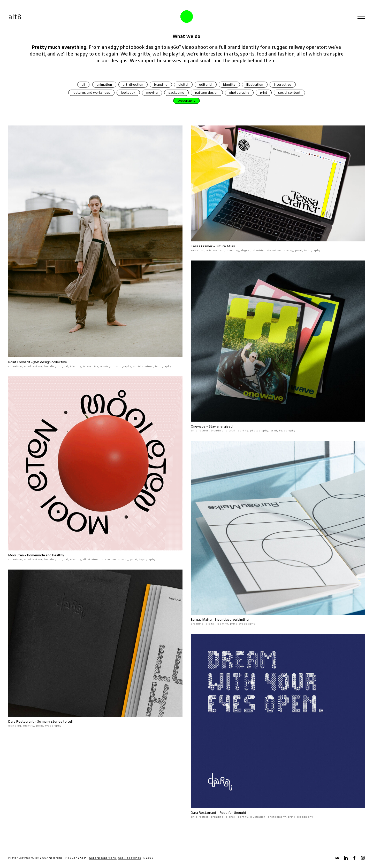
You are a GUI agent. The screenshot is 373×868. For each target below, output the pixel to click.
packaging (176, 93)
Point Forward (19, 362)
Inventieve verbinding (232, 620)
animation (104, 85)
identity (229, 85)
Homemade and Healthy (46, 555)
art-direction (133, 85)
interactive (283, 85)
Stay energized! (221, 426)
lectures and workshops (91, 93)
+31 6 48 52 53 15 (76, 858)
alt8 (15, 17)
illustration (255, 85)
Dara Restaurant (21, 721)
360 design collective (50, 362)
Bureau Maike (201, 620)
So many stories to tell (55, 721)
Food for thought (233, 813)
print (264, 93)
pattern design (207, 93)
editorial (206, 85)
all (83, 85)
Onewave (198, 426)
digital (183, 85)
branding (161, 85)
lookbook (128, 93)
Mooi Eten (16, 555)
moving (152, 93)
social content (289, 93)
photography (239, 93)
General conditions (103, 858)
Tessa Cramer (202, 246)
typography (186, 101)
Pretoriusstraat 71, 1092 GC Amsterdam (36, 858)
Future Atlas (225, 246)
